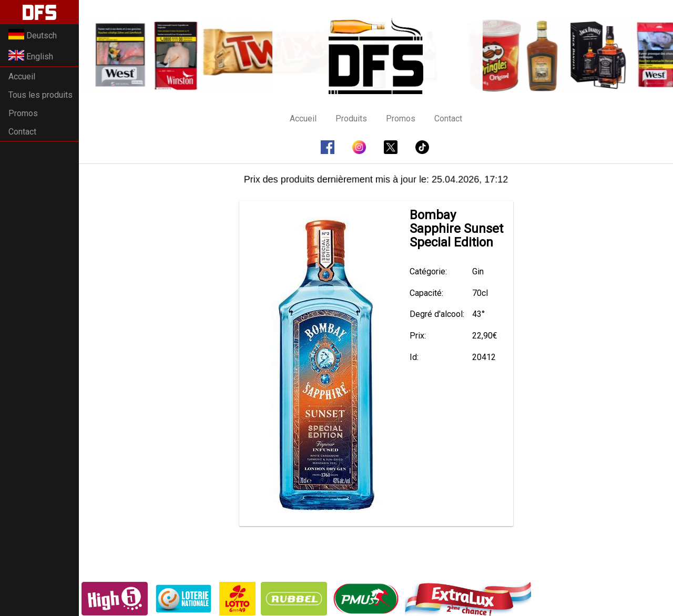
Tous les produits (40, 95)
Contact (22, 132)
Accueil (22, 76)
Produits (351, 119)
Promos (23, 113)
